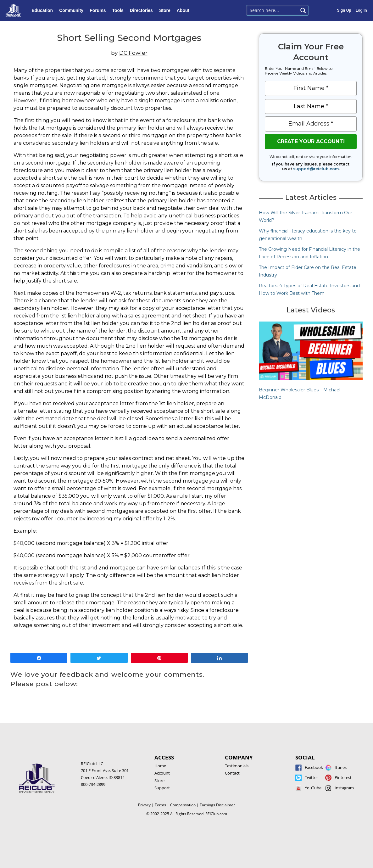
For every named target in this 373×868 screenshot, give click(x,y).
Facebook (314, 767)
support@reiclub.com (316, 169)
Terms (160, 805)
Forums (99, 10)
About (185, 10)
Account (162, 773)
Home (160, 766)
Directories (143, 10)
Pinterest (343, 777)
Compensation (183, 805)
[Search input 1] (273, 10)
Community (73, 10)
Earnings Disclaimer (217, 805)
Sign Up (344, 10)
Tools (119, 10)
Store (166, 10)
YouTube (313, 788)
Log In (361, 10)
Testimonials (237, 766)
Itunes (341, 767)
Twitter (311, 777)
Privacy (144, 805)
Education (44, 10)
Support (162, 788)
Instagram (344, 788)
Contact (232, 773)
